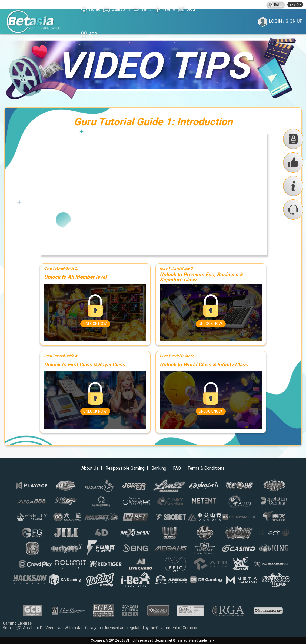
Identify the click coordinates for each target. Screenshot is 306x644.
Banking (159, 468)
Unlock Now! (95, 324)
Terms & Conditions (206, 468)
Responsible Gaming (125, 468)
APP (89, 34)
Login (275, 21)
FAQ (177, 468)
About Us (90, 468)
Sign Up (294, 21)
